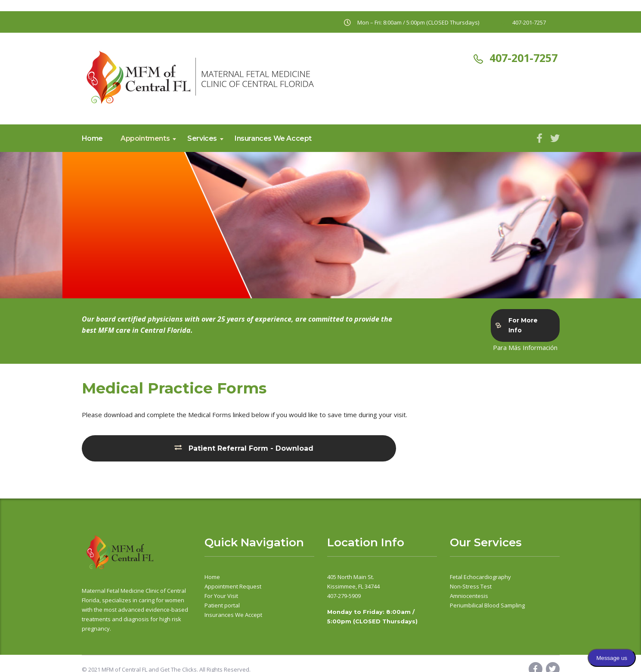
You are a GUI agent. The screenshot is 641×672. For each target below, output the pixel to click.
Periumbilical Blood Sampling (487, 605)
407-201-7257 (523, 58)
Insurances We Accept (273, 138)
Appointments (145, 138)
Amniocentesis (469, 596)
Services (202, 138)
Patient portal (222, 605)
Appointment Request (233, 586)
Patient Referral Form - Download (244, 448)
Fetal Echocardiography (480, 577)
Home (92, 138)
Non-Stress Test (471, 586)
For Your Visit (221, 596)
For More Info (517, 325)
